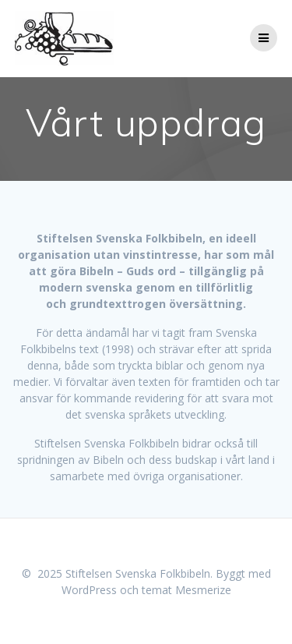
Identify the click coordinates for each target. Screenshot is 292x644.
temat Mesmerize (186, 590)
